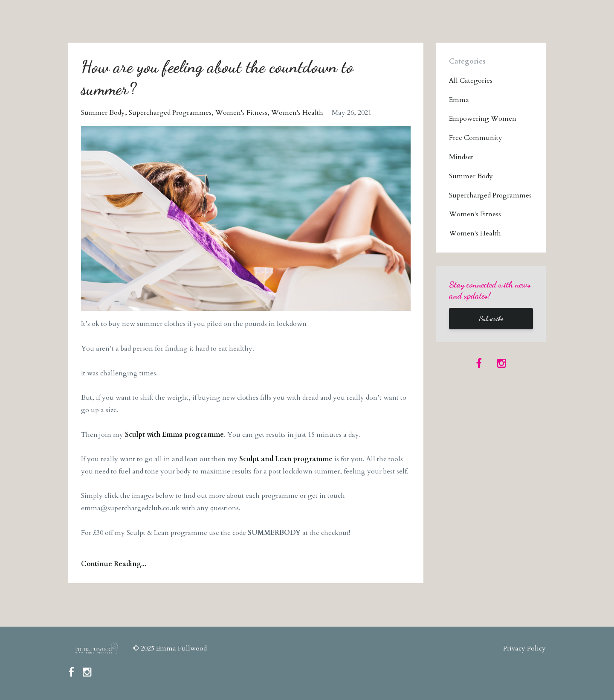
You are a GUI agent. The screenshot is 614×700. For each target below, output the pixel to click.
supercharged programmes (170, 113)
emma (459, 100)
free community (476, 138)
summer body (103, 113)
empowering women (483, 119)
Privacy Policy (524, 648)
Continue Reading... (114, 564)
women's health (297, 113)
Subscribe (491, 318)
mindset (461, 157)
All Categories (471, 81)
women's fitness (241, 113)
